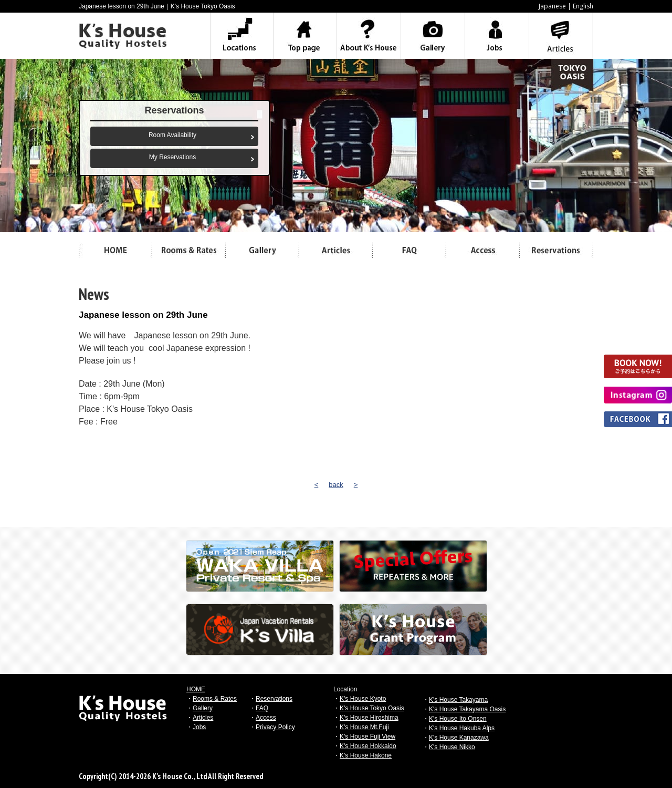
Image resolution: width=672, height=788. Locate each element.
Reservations (274, 699)
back (336, 485)
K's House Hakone (366, 755)
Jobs (199, 727)
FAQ (262, 708)
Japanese (552, 6)
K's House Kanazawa (459, 738)
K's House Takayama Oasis (467, 709)
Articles (203, 718)
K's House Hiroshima (369, 718)
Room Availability (172, 135)
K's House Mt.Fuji (364, 727)
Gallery (203, 708)
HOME (196, 689)
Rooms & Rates (215, 699)
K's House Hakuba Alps (462, 728)
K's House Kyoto (363, 699)
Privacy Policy (275, 727)
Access (266, 718)
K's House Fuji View (367, 737)
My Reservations (172, 157)
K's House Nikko (452, 747)
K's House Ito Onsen (458, 719)
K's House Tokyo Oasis (372, 708)
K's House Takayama (458, 700)
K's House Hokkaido (368, 746)
